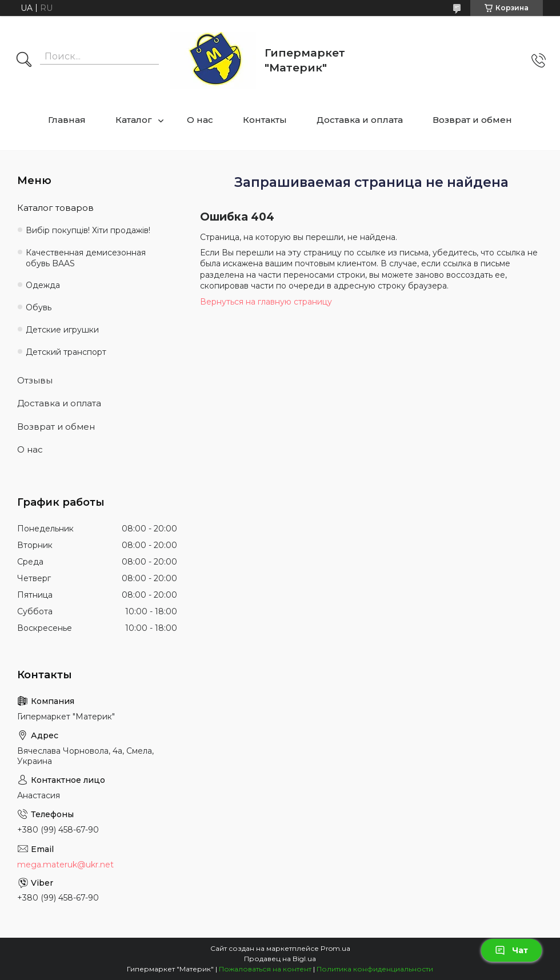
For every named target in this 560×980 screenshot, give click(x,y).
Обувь (39, 307)
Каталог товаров (55, 208)
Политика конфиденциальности (375, 969)
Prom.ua (335, 948)
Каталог (134, 120)
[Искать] (24, 61)
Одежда (43, 285)
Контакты (265, 120)
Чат (511, 950)
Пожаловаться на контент (265, 969)
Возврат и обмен (472, 120)
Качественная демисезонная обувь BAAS (86, 258)
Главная (67, 120)
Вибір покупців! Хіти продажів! (88, 230)
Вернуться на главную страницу (266, 302)
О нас (200, 120)
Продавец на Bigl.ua (280, 959)
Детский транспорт (66, 352)
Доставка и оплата (360, 120)
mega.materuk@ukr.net (65, 865)
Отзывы (35, 380)
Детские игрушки (62, 330)
